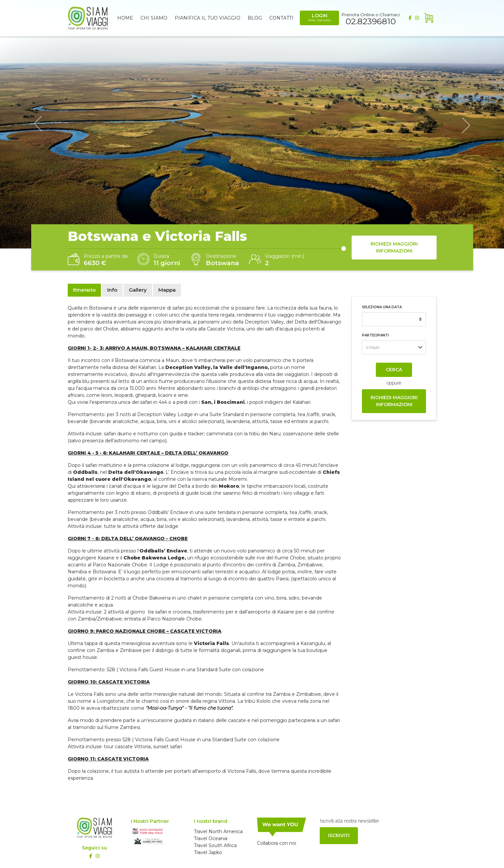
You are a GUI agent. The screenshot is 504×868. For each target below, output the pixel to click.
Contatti (281, 18)
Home (125, 18)
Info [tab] (112, 290)
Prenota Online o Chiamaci (371, 18)
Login (319, 18)
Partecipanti (375, 335)
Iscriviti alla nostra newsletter (350, 821)
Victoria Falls (89, 694)
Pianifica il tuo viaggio (208, 18)
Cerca (394, 370)
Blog (255, 18)
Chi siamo (154, 18)
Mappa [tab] (167, 290)
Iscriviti (339, 835)
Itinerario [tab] (84, 290)
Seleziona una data (382, 307)
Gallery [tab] (138, 290)
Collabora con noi (277, 843)
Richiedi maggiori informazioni (394, 247)
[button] (38, 124)
